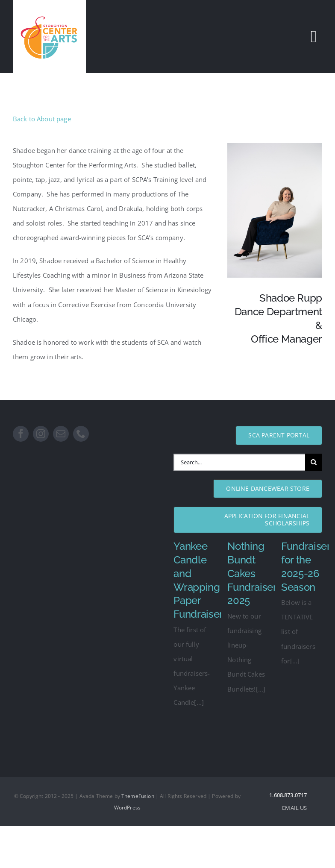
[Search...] (239, 462)
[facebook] (21, 434)
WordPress (127, 808)
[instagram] (41, 434)
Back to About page (42, 119)
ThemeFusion (138, 796)
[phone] (81, 434)
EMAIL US (294, 808)
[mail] (61, 434)
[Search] (314, 462)
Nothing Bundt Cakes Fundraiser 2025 (252, 573)
